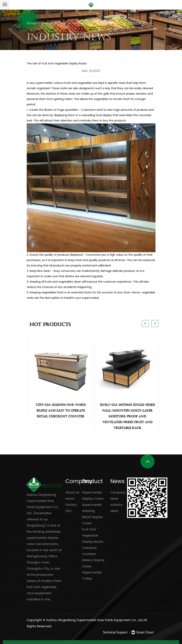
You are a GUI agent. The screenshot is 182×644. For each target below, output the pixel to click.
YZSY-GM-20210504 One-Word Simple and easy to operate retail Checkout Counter (61, 411)
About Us (72, 493)
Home (31, 23)
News (43, 23)
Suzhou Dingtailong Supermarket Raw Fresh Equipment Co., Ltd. (95, 620)
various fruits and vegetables (73, 83)
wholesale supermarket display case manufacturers (44, 538)
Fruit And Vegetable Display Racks (93, 536)
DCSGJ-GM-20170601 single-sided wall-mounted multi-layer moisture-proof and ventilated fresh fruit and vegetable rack (127, 416)
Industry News (62, 23)
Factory (71, 505)
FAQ (68, 511)
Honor (70, 499)
